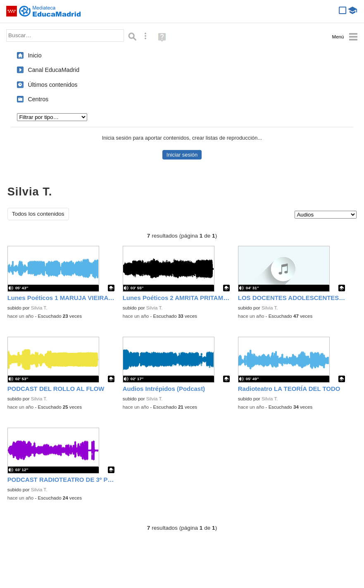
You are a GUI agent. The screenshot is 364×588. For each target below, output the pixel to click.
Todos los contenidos (38, 214)
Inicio (34, 55)
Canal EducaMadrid (54, 70)
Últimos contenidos (52, 85)
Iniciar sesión (182, 155)
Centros (38, 99)
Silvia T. (39, 308)
